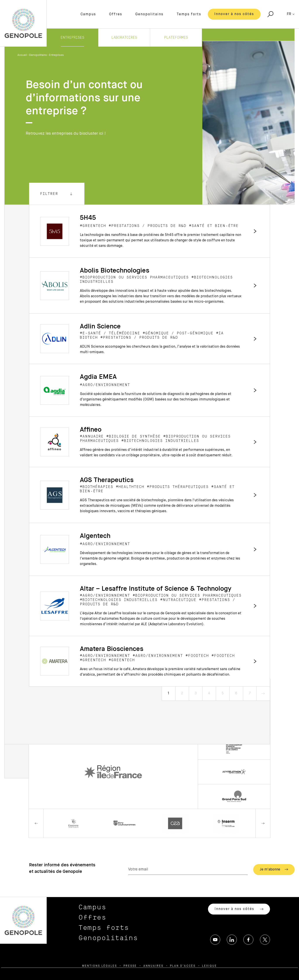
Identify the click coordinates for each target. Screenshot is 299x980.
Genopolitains (149, 14)
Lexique (210, 966)
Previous (36, 823)
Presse (130, 966)
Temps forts (189, 14)
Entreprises (72, 38)
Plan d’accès (183, 966)
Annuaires (153, 966)
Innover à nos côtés (234, 14)
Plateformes (176, 38)
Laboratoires (124, 38)
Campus (88, 14)
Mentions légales (100, 966)
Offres (116, 14)
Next (263, 823)
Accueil (22, 55)
